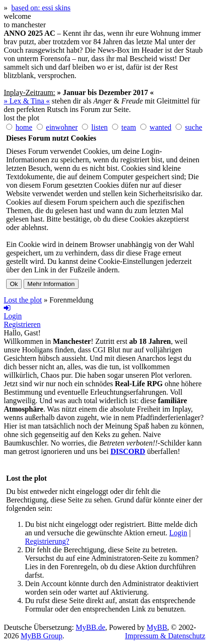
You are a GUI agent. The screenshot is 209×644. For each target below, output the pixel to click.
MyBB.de (91, 627)
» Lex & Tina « (27, 101)
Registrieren (22, 324)
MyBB (157, 627)
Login (178, 533)
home (24, 127)
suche (193, 127)
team (129, 127)
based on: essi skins (41, 8)
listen (100, 127)
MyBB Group (41, 636)
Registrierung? (47, 541)
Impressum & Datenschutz (165, 636)
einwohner (62, 127)
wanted (161, 127)
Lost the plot (23, 300)
